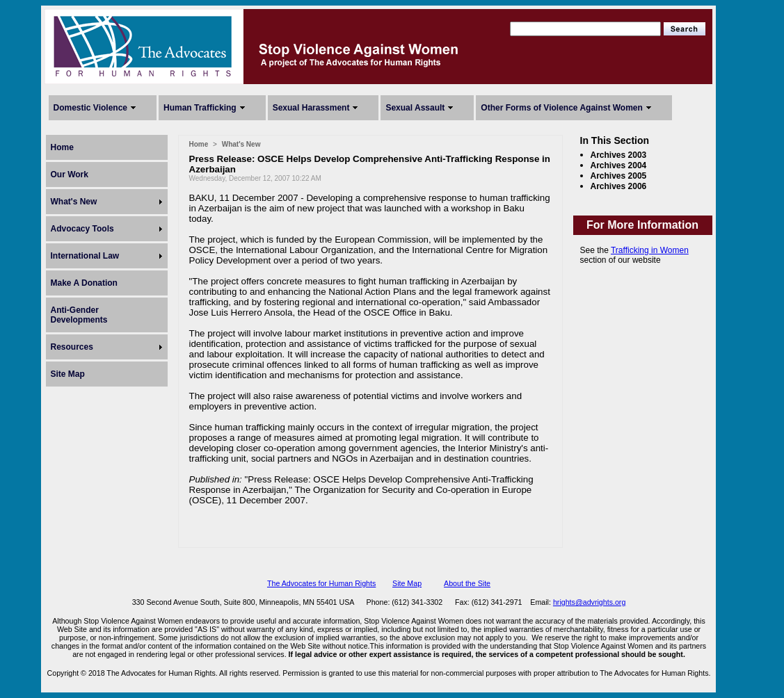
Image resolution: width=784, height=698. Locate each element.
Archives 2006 (619, 186)
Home (62, 147)
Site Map (68, 374)
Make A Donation (84, 283)
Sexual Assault (415, 108)
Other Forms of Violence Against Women (561, 108)
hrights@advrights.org (589, 602)
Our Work (70, 174)
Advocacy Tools (82, 229)
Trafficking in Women (650, 250)
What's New (74, 202)
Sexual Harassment (311, 108)
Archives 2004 (619, 165)
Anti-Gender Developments (79, 315)
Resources (72, 347)
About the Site (467, 583)
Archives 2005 (619, 176)
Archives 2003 (619, 155)
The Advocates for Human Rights (321, 583)
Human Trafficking (200, 108)
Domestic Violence (91, 108)
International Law (85, 256)
